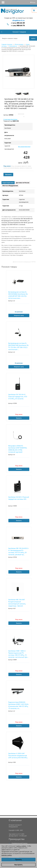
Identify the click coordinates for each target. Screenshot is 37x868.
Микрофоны (13, 46)
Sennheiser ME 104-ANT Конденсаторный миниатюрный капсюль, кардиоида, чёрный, (17, 603)
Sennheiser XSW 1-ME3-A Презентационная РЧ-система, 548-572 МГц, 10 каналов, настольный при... (18, 654)
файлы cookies (21, 846)
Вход (34, 2)
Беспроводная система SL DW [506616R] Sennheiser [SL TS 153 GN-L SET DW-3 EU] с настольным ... (18, 346)
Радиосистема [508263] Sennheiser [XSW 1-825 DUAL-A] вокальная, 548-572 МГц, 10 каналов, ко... (19, 705)
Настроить (18, 865)
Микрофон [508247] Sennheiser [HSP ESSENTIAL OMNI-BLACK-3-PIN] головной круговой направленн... (18, 449)
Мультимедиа (19, 44)
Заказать (8, 174)
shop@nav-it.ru (18, 20)
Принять (19, 860)
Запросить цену (19, 315)
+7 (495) (18, 26)
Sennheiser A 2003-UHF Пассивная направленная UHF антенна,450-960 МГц (18, 755)
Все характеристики (24, 147)
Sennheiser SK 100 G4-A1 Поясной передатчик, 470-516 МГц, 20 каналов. (18, 397)
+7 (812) (18, 23)
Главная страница (7, 44)
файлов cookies (7, 855)
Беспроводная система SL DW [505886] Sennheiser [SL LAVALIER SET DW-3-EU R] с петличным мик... (18, 295)
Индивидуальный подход (19, 843)
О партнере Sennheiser (10, 119)
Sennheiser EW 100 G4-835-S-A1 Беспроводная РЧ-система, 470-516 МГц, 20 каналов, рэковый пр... (18, 551)
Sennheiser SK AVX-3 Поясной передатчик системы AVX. (19, 498)
